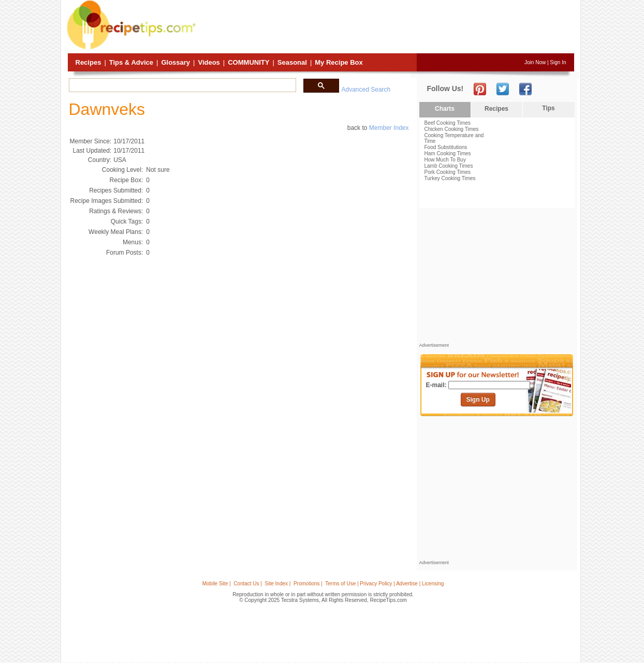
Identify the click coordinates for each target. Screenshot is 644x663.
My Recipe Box (339, 62)
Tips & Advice (131, 62)
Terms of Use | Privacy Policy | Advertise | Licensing (384, 584)
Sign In (558, 62)
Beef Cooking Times (448, 123)
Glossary (175, 62)
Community (248, 62)
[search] (181, 85)
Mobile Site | (217, 584)
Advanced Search (366, 90)
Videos (209, 62)
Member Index (389, 128)
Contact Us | (248, 584)
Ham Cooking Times (448, 153)
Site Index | (278, 584)
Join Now (535, 62)
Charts (445, 109)
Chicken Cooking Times (452, 129)
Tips (548, 108)
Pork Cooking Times (448, 172)
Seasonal (292, 62)
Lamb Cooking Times (449, 166)
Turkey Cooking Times (450, 178)
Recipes (89, 62)
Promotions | (308, 584)
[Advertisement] (386, 27)
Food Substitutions (446, 147)
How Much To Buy (445, 160)
